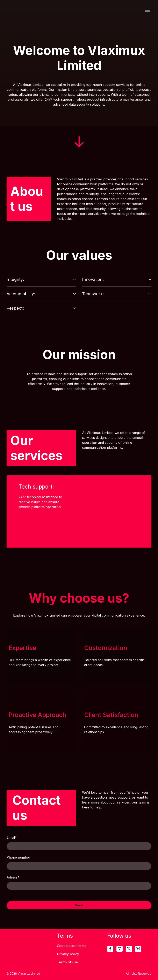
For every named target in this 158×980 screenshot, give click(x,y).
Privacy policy (68, 954)
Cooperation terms (72, 946)
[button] (41, 279)
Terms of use (67, 962)
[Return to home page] (52, 12)
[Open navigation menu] (147, 12)
